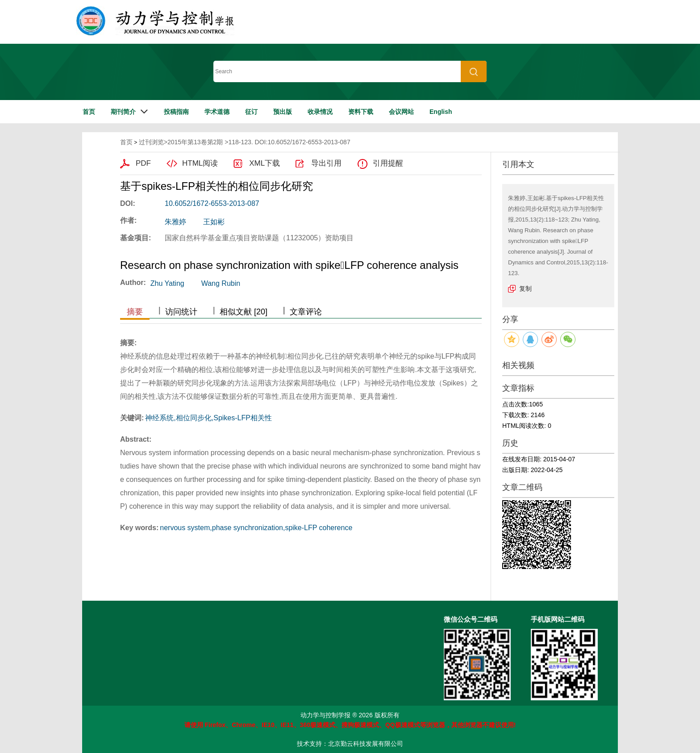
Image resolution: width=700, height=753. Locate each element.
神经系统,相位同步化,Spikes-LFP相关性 (208, 418)
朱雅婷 (175, 222)
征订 (251, 112)
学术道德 (217, 112)
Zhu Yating (167, 283)
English (441, 112)
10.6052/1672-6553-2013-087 (212, 203)
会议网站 (401, 112)
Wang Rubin (221, 283)
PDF (143, 163)
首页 (89, 112)
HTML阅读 (200, 163)
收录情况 (320, 112)
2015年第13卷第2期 (195, 142)
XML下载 (265, 163)
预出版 (283, 112)
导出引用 (326, 163)
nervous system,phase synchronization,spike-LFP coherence (256, 528)
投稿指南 (176, 112)
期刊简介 (123, 112)
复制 (525, 289)
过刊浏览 (151, 142)
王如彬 (214, 222)
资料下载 (361, 112)
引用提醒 (388, 163)
